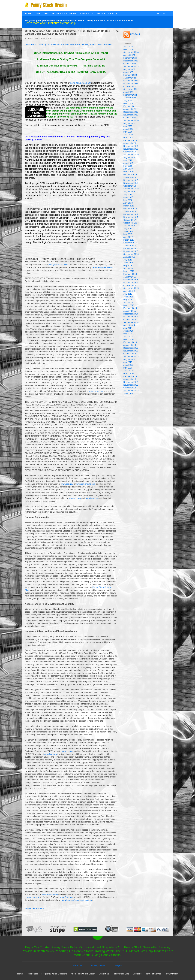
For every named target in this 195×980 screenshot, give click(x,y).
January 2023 (130, 78)
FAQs (37, 14)
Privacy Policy (171, 974)
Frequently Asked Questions (54, 974)
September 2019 (131, 155)
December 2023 (131, 61)
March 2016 (129, 271)
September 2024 (131, 52)
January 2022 (130, 98)
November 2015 (131, 283)
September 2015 (131, 288)
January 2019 (130, 177)
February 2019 (130, 174)
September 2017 (131, 223)
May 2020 (128, 132)
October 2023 (130, 64)
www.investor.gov (50, 894)
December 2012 (131, 382)
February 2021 (130, 106)
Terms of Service (154, 974)
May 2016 (128, 265)
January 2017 (130, 246)
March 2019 (129, 172)
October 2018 (130, 186)
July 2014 (128, 328)
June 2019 (128, 163)
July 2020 (128, 126)
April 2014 (128, 337)
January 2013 (130, 379)
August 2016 (129, 257)
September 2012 (131, 391)
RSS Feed (132, 34)
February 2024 (130, 58)
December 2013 (131, 348)
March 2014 (129, 339)
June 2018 (128, 197)
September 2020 (131, 120)
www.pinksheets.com (86, 484)
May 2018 (128, 200)
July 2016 (128, 260)
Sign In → (162, 14)
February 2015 (130, 308)
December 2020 (131, 112)
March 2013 (129, 374)
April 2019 (128, 169)
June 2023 (128, 72)
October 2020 (130, 118)
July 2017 (128, 228)
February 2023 (130, 75)
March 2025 (129, 49)
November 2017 (131, 217)
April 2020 (128, 135)
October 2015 (130, 285)
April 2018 (128, 203)
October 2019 (130, 152)
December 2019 (131, 146)
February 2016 (130, 274)
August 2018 (129, 192)
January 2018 (130, 211)
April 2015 (128, 302)
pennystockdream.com (59, 265)
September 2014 (131, 322)
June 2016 (128, 263)
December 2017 (131, 214)
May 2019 (128, 166)
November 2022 (131, 83)
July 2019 (128, 160)
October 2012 (130, 388)
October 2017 (130, 220)
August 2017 (129, 226)
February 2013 (130, 376)
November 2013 (131, 351)
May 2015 (128, 300)
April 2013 (128, 371)
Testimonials (32, 974)
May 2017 (128, 234)
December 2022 (131, 81)
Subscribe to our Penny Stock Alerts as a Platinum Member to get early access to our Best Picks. (69, 44)
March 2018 (129, 206)
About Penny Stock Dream (60, 14)
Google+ (118, 965)
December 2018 (131, 180)
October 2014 (130, 319)
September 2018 (131, 189)
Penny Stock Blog (107, 14)
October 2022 (130, 86)
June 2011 (128, 393)
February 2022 (130, 95)
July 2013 (128, 362)
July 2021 (128, 101)
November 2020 (131, 115)
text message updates (103, 267)
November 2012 (131, 385)
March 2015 (129, 305)
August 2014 (129, 325)
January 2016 (130, 277)
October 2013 (130, 354)
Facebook (78, 965)
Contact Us (86, 14)
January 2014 (130, 345)
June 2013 (128, 365)
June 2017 (128, 231)
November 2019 (131, 149)
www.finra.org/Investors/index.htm (77, 900)
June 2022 (128, 92)
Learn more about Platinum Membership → (52, 23)
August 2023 (129, 69)
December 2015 (131, 280)
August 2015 (129, 291)
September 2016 (131, 254)
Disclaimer (137, 974)
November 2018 (131, 183)
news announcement (80, 83)
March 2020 (129, 138)
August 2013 (129, 359)
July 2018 (128, 194)
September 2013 (131, 356)
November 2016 (131, 251)
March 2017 (129, 240)
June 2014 (128, 331)
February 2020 (130, 140)
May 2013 (128, 368)
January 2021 (130, 109)
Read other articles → (35, 908)
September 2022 (131, 89)
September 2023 (131, 66)
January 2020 (130, 143)
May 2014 (128, 334)
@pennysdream (98, 965)
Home (28, 14)
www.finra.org (92, 498)
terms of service (96, 391)
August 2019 (129, 157)
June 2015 (128, 297)
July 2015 (128, 294)
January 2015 (130, 311)
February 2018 (130, 209)
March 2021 (129, 103)
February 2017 (130, 243)
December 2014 (131, 314)
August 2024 (129, 55)
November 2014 (131, 317)
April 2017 (128, 237)
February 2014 (130, 342)
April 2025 (128, 47)
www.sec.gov (67, 484)
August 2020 (129, 123)
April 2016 (128, 268)
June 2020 (128, 129)
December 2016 (131, 248)
